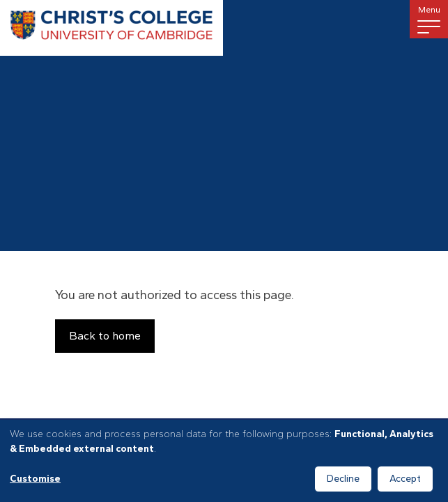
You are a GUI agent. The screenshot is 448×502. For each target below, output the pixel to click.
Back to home (105, 336)
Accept (405, 479)
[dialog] (224, 461)
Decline (343, 479)
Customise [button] (35, 479)
